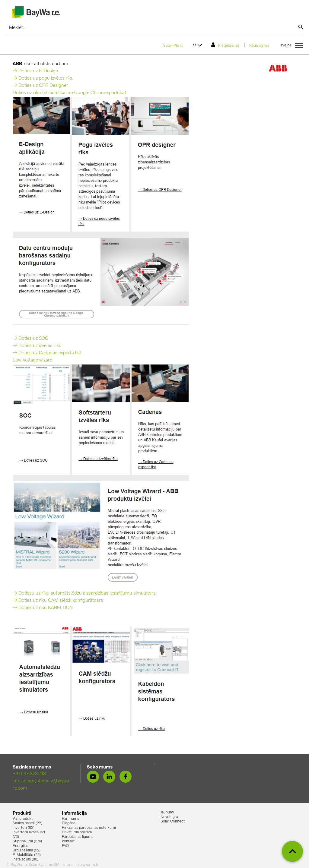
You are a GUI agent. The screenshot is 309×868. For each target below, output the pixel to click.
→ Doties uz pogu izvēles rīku (43, 79)
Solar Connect (173, 822)
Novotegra (169, 817)
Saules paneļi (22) (27, 823)
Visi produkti (23, 819)
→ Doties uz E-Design (35, 71)
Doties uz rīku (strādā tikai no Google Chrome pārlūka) (69, 93)
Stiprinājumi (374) (27, 841)
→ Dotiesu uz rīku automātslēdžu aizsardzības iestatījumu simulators (84, 593)
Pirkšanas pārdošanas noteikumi (89, 828)
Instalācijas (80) (25, 860)
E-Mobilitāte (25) (27, 855)
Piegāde (69, 823)
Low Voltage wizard (33, 360)
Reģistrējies (259, 46)
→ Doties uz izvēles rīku (37, 346)
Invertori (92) (24, 828)
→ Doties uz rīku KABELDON (43, 608)
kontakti (69, 841)
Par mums (70, 819)
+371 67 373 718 (29, 774)
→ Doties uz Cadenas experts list (47, 353)
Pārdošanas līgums (78, 837)
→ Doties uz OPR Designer (40, 86)
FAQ (65, 846)
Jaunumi (167, 813)
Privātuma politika (77, 832)
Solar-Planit (173, 46)
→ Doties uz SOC (30, 339)
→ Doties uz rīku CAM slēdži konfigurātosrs (58, 601)
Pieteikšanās (225, 45)
